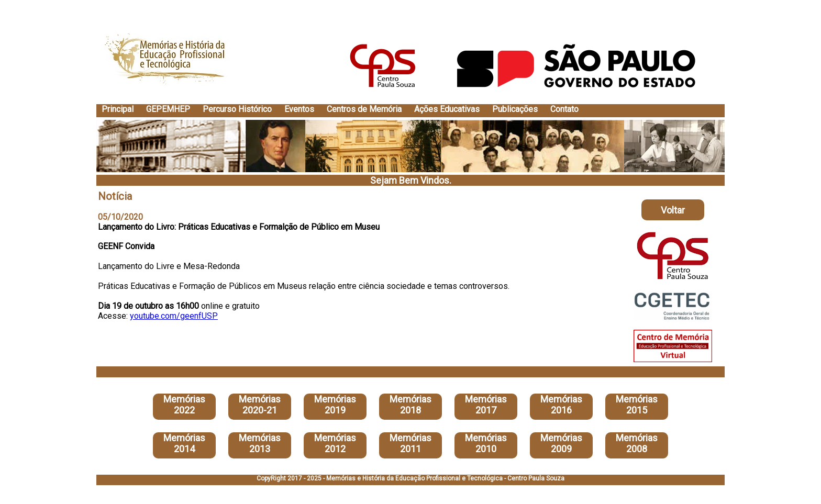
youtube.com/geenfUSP (174, 316)
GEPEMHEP (168, 109)
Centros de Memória (364, 109)
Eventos (299, 109)
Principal (118, 109)
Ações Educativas (447, 109)
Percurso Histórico (237, 109)
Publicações (515, 109)
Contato (564, 109)
